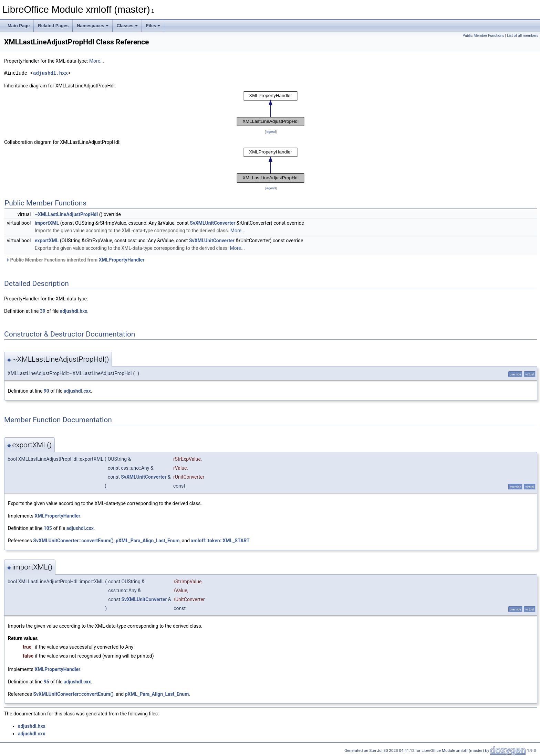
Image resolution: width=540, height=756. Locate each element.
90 (46, 391)
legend (271, 132)
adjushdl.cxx (77, 391)
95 (46, 682)
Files (153, 26)
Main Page (19, 26)
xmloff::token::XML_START (220, 541)
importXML (47, 223)
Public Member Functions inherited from (75, 260)
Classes (127, 26)
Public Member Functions (483, 36)
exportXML (47, 241)
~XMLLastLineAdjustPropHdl (66, 214)
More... (97, 61)
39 (43, 311)
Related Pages (53, 26)
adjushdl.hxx (50, 73)
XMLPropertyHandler (122, 260)
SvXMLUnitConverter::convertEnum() (73, 541)
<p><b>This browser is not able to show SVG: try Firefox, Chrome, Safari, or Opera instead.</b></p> (271, 109)
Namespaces (93, 26)
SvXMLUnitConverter (212, 223)
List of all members (523, 36)
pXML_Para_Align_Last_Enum (148, 541)
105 (48, 528)
